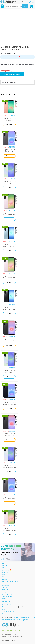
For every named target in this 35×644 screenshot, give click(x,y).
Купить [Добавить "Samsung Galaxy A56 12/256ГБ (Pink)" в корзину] (9, 535)
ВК (3, 630)
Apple (4, 563)
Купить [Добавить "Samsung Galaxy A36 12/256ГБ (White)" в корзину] (9, 471)
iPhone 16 (6, 568)
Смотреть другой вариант (12, 74)
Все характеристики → (9, 54)
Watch (4, 575)
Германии (12, 620)
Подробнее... (5, 555)
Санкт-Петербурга (25, 617)
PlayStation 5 (7, 601)
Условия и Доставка (9, 611)
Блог (4, 609)
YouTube (17, 630)
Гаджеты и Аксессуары (10, 581)
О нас (19, 2)
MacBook (5, 572)
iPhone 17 (6, 570)
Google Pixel (7, 592)
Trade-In (5, 607)
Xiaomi (5, 587)
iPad (4, 577)
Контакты (6, 614)
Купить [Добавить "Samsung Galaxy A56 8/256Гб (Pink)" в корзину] (9, 219)
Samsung (6, 585)
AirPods (5, 579)
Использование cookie (10, 634)
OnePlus (5, 590)
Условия (25, 2)
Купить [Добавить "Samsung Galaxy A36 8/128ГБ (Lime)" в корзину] (9, 187)
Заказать (9, 124)
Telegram (9, 630)
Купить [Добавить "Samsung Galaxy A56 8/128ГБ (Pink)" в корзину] (9, 282)
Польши (19, 620)
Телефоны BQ (7, 596)
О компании (7, 605)
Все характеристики (9, 82)
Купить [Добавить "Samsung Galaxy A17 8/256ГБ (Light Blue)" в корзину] (9, 251)
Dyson (4, 599)
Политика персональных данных (14, 636)
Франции (25, 620)
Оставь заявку (6, 553)
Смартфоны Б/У (8, 594)
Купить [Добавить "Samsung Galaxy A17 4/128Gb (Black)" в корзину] (9, 314)
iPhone (5, 565)
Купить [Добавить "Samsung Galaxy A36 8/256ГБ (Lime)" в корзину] (9, 377)
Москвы (15, 617)
